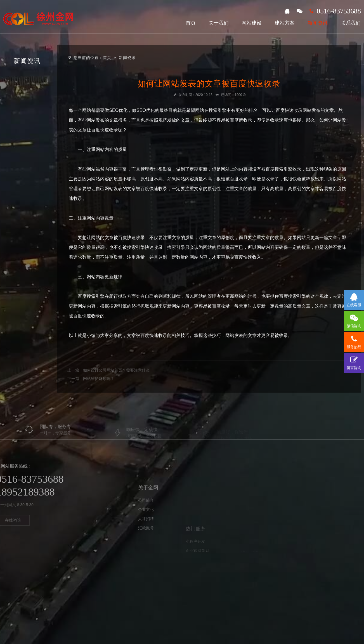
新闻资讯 (318, 23)
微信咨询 (354, 319)
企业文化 (146, 528)
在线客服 (354, 298)
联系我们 (351, 23)
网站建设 (252, 23)
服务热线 (354, 340)
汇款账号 (146, 547)
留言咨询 (354, 361)
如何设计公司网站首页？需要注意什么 (116, 382)
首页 (191, 23)
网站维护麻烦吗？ (99, 390)
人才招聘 (146, 537)
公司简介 (146, 519)
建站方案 (285, 23)
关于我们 (219, 23)
